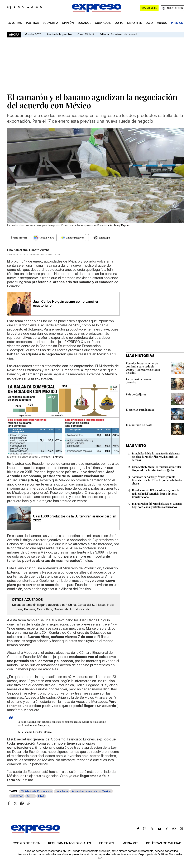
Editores (107, 843)
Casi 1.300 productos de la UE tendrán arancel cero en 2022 (75, 518)
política (33, 23)
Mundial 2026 (33, 34)
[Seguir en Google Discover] (72, 238)
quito (119, 23)
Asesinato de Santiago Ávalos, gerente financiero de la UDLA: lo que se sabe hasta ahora (157, 480)
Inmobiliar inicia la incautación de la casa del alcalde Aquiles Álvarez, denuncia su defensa (156, 457)
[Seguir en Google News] (43, 238)
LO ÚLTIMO (15, 23)
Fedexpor (17, 796)
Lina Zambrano (17, 250)
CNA (41, 796)
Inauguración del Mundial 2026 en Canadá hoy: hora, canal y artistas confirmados (157, 505)
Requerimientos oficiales (70, 843)
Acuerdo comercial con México (91, 791)
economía (51, 23)
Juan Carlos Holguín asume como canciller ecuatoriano (66, 304)
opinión (68, 23)
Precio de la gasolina (59, 34)
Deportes (135, 23)
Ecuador (84, 23)
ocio (149, 23)
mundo (162, 23)
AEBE (30, 796)
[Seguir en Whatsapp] (102, 238)
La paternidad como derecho (138, 381)
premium (177, 23)
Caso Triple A (86, 34)
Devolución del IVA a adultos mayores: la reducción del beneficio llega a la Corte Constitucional (155, 493)
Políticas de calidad (164, 843)
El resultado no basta (139, 425)
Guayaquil (103, 23)
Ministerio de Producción (36, 791)
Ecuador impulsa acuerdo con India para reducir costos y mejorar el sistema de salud (143, 368)
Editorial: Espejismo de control (118, 34)
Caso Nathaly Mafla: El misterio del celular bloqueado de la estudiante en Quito (157, 468)
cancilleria (62, 791)
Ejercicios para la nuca (140, 409)
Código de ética (26, 843)
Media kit (130, 843)
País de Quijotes (136, 394)
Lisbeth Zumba (39, 250)
